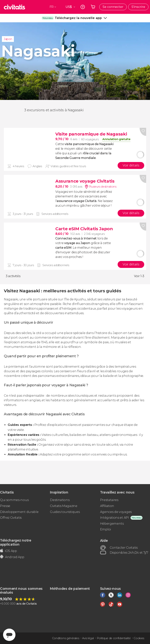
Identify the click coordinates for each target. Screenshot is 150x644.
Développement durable (19, 512)
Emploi (105, 529)
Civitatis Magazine (64, 506)
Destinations (60, 500)
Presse (5, 506)
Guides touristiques (65, 512)
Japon (8, 39)
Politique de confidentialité (114, 638)
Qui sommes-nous (14, 500)
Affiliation (107, 506)
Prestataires (109, 500)
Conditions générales (66, 638)
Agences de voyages (116, 512)
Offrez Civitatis (11, 518)
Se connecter (113, 7)
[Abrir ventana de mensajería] (9, 635)
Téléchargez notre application (16, 542)
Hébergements (112, 524)
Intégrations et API (115, 518)
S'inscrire (138, 7)
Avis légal (88, 638)
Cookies (139, 638)
